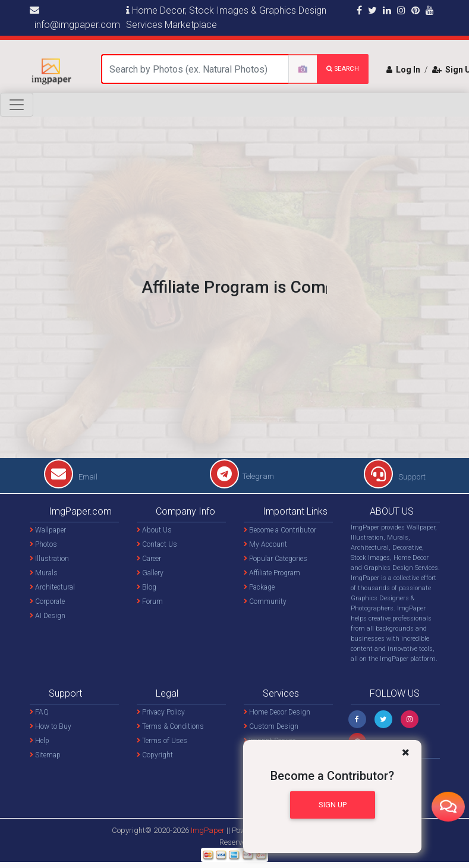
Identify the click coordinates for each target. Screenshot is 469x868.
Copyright (155, 755)
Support (395, 477)
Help (40, 741)
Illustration (49, 559)
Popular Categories (276, 559)
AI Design (48, 616)
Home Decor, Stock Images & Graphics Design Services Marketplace (226, 18)
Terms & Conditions (170, 726)
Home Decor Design (277, 712)
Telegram (242, 476)
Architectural (52, 587)
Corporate (47, 601)
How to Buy (51, 726)
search (343, 69)
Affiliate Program (272, 573)
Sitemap (45, 755)
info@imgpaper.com (75, 18)
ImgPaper (208, 830)
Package (259, 587)
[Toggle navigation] (17, 105)
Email (71, 477)
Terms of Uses (162, 741)
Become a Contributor (280, 530)
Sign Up (333, 805)
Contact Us (157, 544)
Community (265, 601)
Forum (150, 601)
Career (149, 559)
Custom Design (271, 726)
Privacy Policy (161, 712)
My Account (265, 544)
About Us (154, 530)
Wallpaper (48, 530)
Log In (403, 70)
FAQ (39, 712)
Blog (147, 587)
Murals (44, 573)
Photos (43, 544)
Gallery (150, 573)
